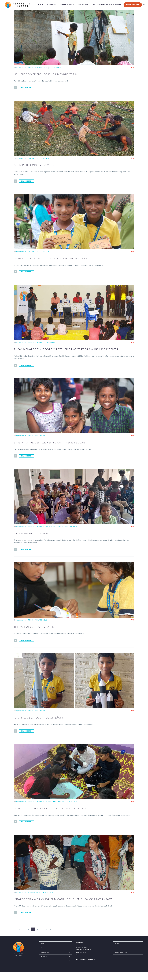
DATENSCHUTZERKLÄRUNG (124, 954)
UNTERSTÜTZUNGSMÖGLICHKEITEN (107, 5)
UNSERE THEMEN (67, 5)
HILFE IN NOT (51, 530)
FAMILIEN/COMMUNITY (36, 342)
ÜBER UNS (52, 5)
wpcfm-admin (21, 67)
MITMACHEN (83, 5)
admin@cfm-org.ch (88, 962)
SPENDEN (118, 946)
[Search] (144, 5)
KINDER (31, 67)
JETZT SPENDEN (133, 5)
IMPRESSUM (119, 950)
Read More (26, 87)
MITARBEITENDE (41, 67)
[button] (15, 87)
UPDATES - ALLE (55, 67)
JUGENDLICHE (33, 158)
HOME (41, 5)
